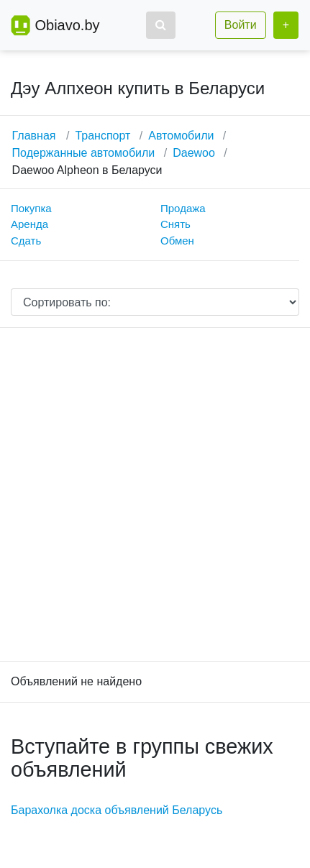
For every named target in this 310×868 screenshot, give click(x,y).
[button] (161, 25)
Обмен (177, 241)
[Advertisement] (155, 494)
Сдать (26, 241)
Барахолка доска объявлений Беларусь (117, 810)
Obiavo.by (67, 25)
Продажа (183, 208)
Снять (175, 224)
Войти (241, 25)
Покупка (31, 208)
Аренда (29, 224)
